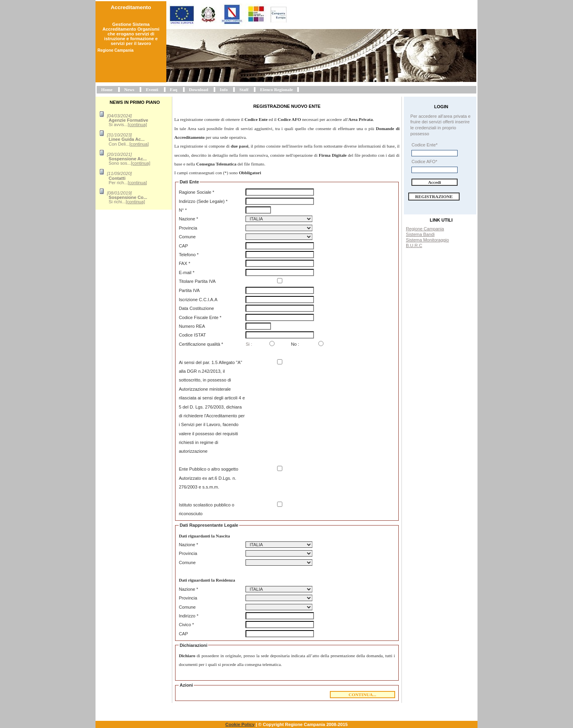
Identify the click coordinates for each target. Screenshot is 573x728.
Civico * (186, 625)
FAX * (184, 263)
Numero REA (192, 326)
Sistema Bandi (420, 234)
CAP (183, 246)
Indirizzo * (188, 616)
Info (224, 90)
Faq (174, 90)
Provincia (188, 228)
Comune (187, 237)
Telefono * (189, 255)
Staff (244, 90)
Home (107, 90)
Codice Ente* (424, 145)
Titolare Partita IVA (197, 281)
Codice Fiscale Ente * (200, 317)
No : (295, 344)
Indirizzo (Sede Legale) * (203, 201)
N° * (183, 210)
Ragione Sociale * (196, 192)
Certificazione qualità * (201, 344)
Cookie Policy (240, 724)
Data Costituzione (196, 308)
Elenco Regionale (277, 90)
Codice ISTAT (192, 335)
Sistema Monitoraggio (427, 240)
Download (199, 90)
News (129, 90)
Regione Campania (425, 229)
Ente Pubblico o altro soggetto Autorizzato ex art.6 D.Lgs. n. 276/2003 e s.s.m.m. (208, 478)
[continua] (137, 125)
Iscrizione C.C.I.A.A (198, 300)
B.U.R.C (414, 245)
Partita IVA (189, 290)
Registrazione (434, 197)
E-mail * (186, 273)
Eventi (152, 90)
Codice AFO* (424, 162)
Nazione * (188, 219)
